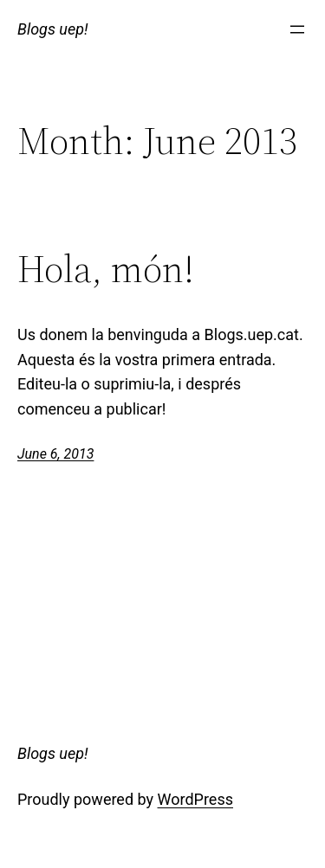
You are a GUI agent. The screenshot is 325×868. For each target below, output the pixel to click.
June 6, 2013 (55, 454)
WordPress (195, 799)
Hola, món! (106, 270)
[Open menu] (297, 29)
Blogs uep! (53, 29)
